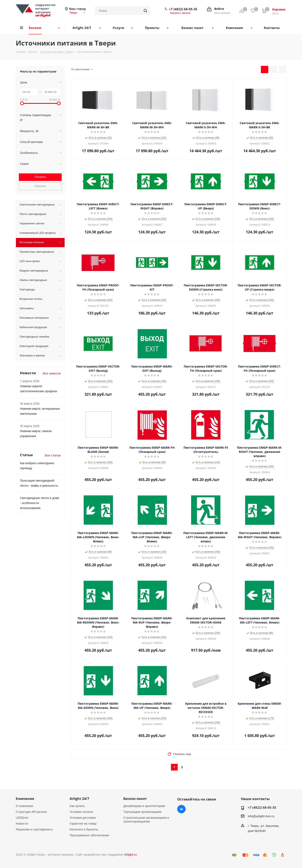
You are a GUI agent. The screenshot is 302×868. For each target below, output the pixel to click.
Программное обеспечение (89, 835)
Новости (22, 823)
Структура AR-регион (31, 812)
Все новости (52, 373)
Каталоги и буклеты (84, 829)
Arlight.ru (130, 854)
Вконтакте (181, 809)
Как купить (77, 806)
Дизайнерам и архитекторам (144, 806)
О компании (24, 806)
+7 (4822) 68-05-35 (183, 9)
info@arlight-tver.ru (261, 816)
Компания (25, 799)
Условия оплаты (81, 812)
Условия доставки (83, 818)
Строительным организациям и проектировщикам (146, 819)
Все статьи (53, 455)
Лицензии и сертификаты (34, 829)
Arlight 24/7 (79, 799)
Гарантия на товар (83, 823)
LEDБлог (22, 818)
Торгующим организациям (142, 812)
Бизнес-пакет (135, 799)
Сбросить (40, 186)
